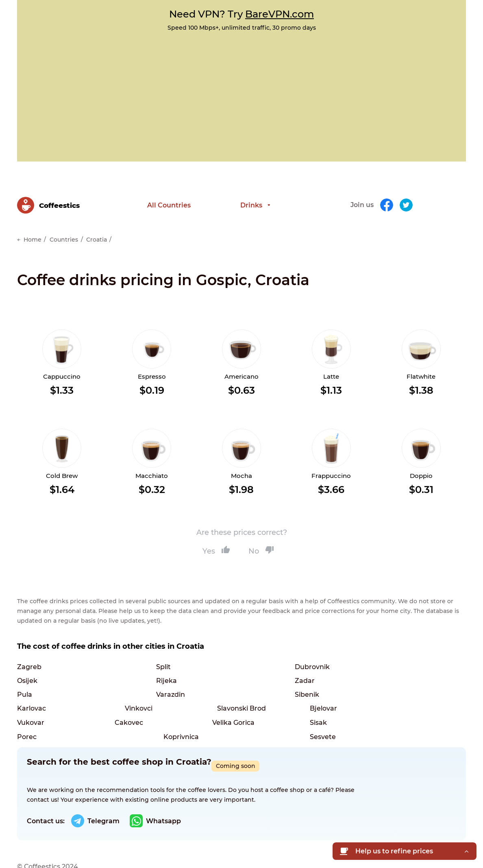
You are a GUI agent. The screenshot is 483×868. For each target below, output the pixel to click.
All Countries (169, 199)
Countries (64, 228)
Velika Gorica (331, 698)
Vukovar (128, 698)
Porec (124, 712)
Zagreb (29, 655)
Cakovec (226, 698)
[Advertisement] (241, 92)
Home (33, 228)
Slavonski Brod (334, 684)
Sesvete (323, 712)
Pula (220, 669)
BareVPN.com (280, 14)
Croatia (97, 228)
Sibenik (29, 684)
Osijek (320, 655)
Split (122, 655)
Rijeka (27, 669)
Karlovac (129, 684)
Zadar (125, 669)
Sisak (26, 712)
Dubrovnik (230, 655)
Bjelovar (31, 698)
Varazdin (324, 669)
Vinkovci (226, 684)
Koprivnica (230, 712)
